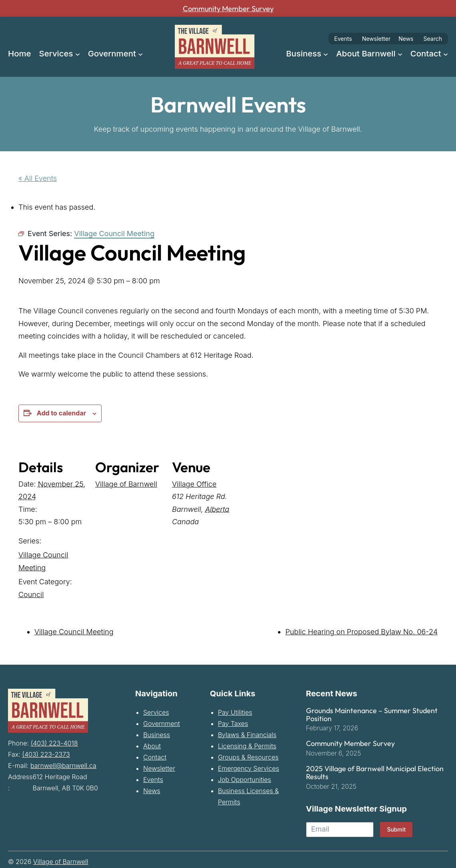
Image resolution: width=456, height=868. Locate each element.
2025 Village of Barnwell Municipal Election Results (375, 773)
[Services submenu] (78, 53)
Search (433, 39)
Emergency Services (249, 768)
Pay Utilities (235, 712)
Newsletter (376, 39)
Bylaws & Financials (247, 734)
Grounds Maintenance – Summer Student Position (372, 714)
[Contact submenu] (446, 53)
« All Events (38, 178)
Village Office (194, 484)
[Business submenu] (326, 53)
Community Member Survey (228, 8)
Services (156, 712)
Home (20, 53)
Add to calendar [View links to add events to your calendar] (61, 413)
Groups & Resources (248, 757)
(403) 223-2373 (46, 754)
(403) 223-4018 (54, 742)
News (406, 39)
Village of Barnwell (126, 484)
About (152, 746)
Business (157, 734)
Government (162, 723)
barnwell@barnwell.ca (63, 765)
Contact (155, 757)
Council (31, 594)
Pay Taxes (233, 723)
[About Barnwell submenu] (400, 53)
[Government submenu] (140, 53)
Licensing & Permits (247, 746)
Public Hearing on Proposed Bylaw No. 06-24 (361, 632)
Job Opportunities (245, 779)
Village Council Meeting (74, 632)
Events (343, 39)
